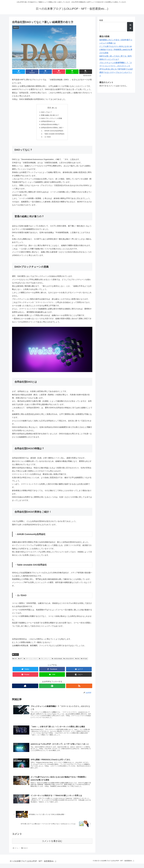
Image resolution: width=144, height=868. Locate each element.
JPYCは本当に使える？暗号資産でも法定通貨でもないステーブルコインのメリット (116, 72)
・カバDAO (47, 138)
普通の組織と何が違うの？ (50, 115)
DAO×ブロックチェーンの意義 (52, 119)
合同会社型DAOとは (48, 122)
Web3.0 (16, 656)
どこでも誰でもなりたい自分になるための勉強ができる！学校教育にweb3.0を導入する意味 (116, 50)
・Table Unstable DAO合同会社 (54, 135)
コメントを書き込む (52, 845)
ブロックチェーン (45, 660)
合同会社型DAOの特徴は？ (50, 125)
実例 (77, 660)
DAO (15, 660)
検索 (101, 20)
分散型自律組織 (57, 660)
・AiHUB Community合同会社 (53, 132)
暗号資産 (84, 660)
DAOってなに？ (46, 112)
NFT (20, 660)
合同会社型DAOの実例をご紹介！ (53, 129)
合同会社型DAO (69, 660)
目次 (49, 108)
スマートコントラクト (31, 660)
